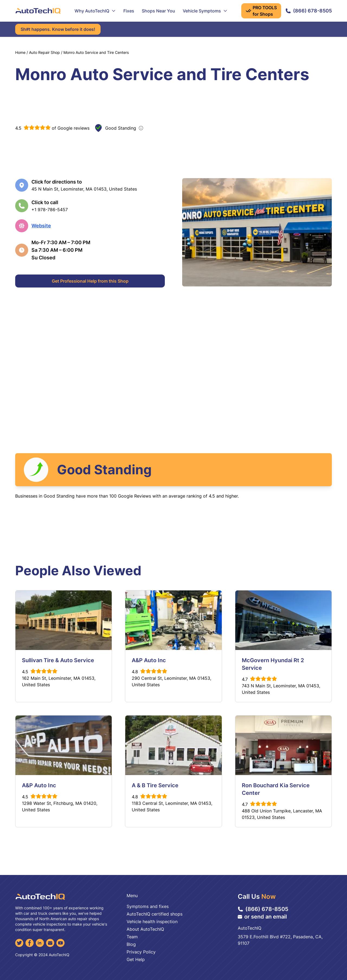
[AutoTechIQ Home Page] (38, 11)
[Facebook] (30, 943)
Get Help (136, 959)
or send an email (262, 917)
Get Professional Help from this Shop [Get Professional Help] (90, 281)
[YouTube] (60, 943)
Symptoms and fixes (148, 906)
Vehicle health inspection (152, 922)
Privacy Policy (141, 952)
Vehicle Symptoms (205, 11)
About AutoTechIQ (145, 929)
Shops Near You (158, 11)
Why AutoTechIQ (95, 11)
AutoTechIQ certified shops (155, 914)
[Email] (50, 943)
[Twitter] (19, 943)
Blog (131, 944)
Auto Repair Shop (44, 52)
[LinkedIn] (40, 943)
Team (132, 937)
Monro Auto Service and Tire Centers (96, 52)
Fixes (129, 11)
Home (20, 52)
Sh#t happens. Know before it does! (58, 29)
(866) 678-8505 (309, 11)
